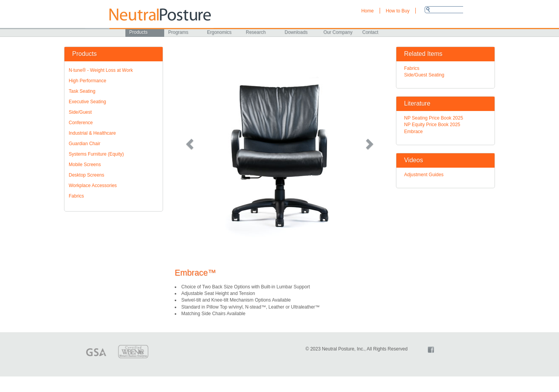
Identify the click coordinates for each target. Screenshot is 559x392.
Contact (370, 32)
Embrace (413, 132)
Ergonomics (219, 32)
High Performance (88, 81)
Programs (178, 32)
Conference (81, 123)
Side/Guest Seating (424, 75)
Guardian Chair (84, 144)
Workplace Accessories (93, 186)
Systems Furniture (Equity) (96, 154)
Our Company (338, 32)
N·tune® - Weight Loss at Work (101, 70)
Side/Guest (80, 112)
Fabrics (76, 196)
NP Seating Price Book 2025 (434, 118)
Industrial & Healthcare (92, 133)
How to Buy (398, 11)
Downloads (296, 32)
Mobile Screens (85, 165)
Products (138, 32)
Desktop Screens (86, 175)
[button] (190, 144)
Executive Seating (87, 102)
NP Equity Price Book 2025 (432, 125)
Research (256, 32)
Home (368, 11)
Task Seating (82, 91)
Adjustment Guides (424, 175)
